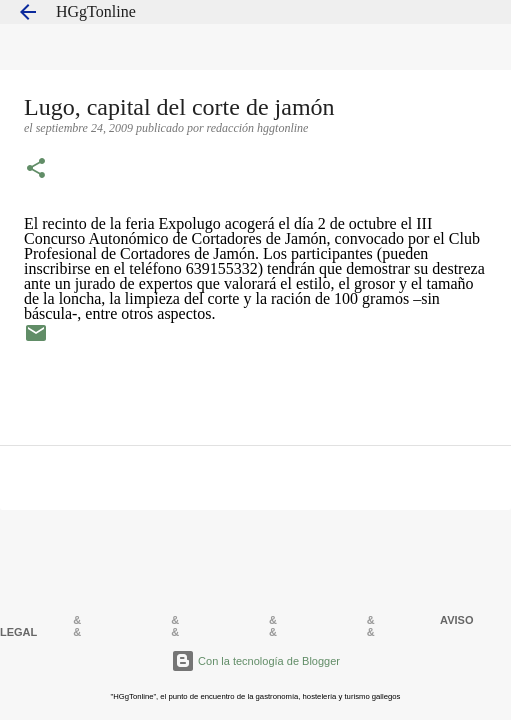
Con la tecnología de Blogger (255, 661)
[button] (36, 170)
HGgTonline (96, 11)
